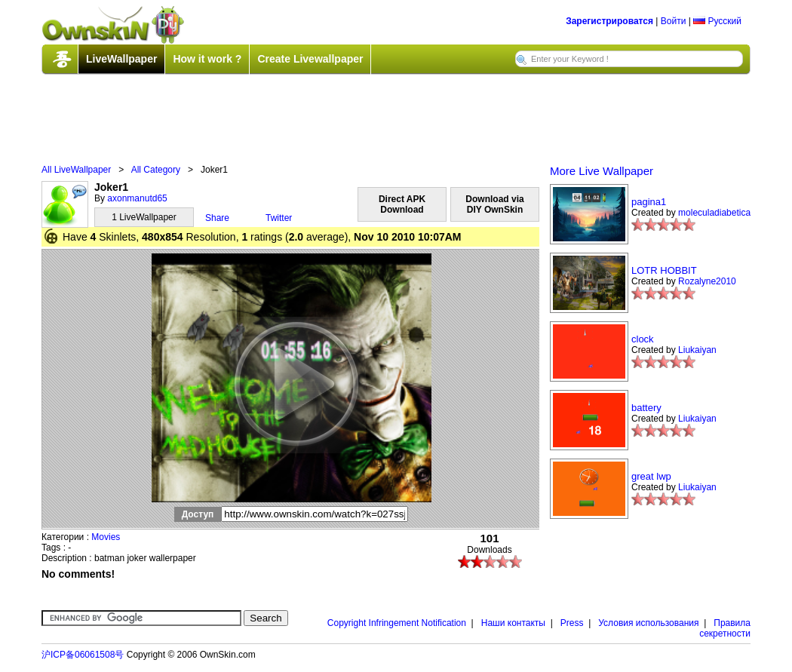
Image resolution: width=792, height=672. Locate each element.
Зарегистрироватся (609, 21)
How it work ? (207, 59)
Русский (717, 21)
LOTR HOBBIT (664, 270)
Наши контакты (513, 623)
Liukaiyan (697, 350)
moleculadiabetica (714, 213)
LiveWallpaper (121, 59)
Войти (674, 21)
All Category (156, 170)
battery (646, 408)
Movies (106, 537)
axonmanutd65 (137, 198)
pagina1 (649, 202)
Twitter (279, 218)
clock (643, 339)
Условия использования (648, 623)
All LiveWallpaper (76, 170)
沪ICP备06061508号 (83, 655)
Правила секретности (725, 628)
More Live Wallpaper (602, 171)
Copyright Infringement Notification (397, 623)
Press (572, 623)
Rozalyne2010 (707, 281)
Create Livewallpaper (310, 59)
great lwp (651, 476)
